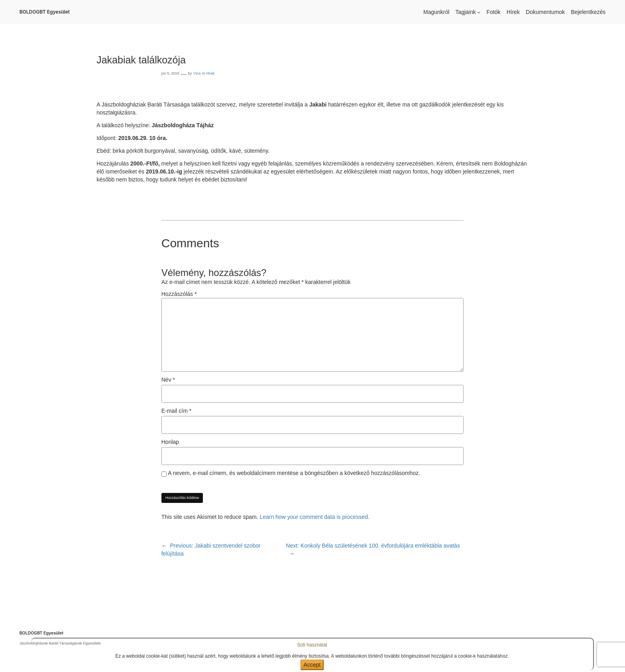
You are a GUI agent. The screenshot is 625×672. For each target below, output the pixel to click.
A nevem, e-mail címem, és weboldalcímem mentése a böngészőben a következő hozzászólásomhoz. (294, 473)
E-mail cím (176, 411)
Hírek (210, 73)
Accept (312, 665)
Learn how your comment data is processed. (314, 517)
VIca (197, 73)
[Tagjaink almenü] (479, 12)
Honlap (170, 442)
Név (168, 380)
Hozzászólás (179, 294)
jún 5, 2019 (170, 73)
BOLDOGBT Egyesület (45, 12)
